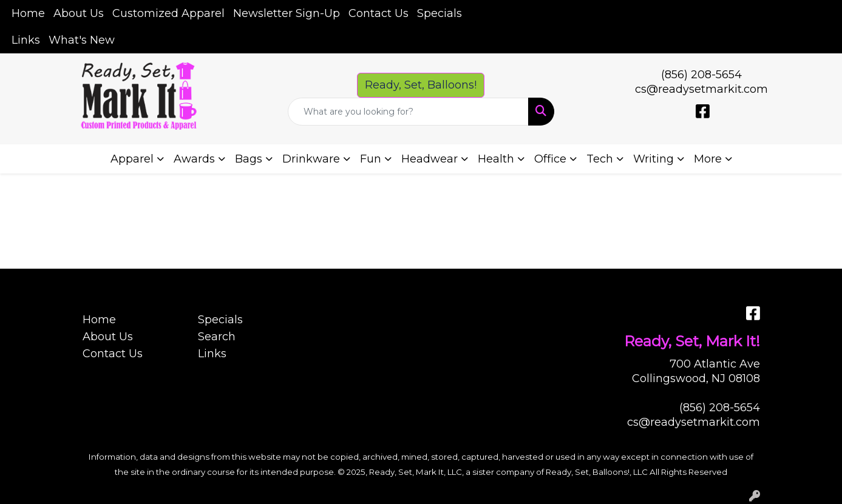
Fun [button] (371, 159)
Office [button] (550, 159)
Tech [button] (600, 159)
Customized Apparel (168, 13)
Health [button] (496, 159)
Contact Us (379, 13)
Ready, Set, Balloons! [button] (421, 85)
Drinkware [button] (311, 159)
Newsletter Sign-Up (287, 13)
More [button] (708, 159)
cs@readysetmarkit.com (701, 89)
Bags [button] (249, 159)
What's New (82, 40)
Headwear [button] (429, 159)
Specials (440, 13)
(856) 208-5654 (701, 75)
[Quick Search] (408, 112)
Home (28, 13)
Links (26, 40)
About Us (79, 13)
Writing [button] (654, 159)
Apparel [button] (132, 159)
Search (217, 337)
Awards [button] (194, 159)
